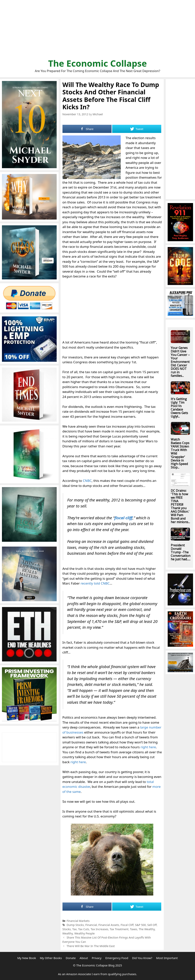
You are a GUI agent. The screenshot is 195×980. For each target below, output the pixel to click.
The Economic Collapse (97, 63)
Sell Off (152, 925)
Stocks (67, 929)
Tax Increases (99, 929)
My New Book (27, 958)
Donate (71, 958)
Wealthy (68, 933)
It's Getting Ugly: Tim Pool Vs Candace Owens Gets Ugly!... (179, 408)
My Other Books (51, 958)
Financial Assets (109, 925)
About (84, 958)
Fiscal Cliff (127, 925)
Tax (75, 929)
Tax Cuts (84, 929)
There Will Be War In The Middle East (91, 946)
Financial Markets (78, 921)
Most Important (167, 958)
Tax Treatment (119, 929)
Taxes (134, 929)
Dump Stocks (75, 925)
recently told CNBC (95, 583)
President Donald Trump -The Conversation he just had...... (181, 552)
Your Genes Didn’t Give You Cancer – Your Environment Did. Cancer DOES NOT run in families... (180, 362)
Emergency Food (117, 958)
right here (148, 747)
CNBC (87, 481)
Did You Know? (142, 958)
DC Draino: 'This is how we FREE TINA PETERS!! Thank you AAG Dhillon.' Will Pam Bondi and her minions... (180, 506)
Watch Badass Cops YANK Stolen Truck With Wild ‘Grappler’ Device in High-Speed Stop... (180, 453)
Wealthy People (84, 933)
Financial (91, 925)
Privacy (97, 958)
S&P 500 (140, 925)
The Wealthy (147, 929)
